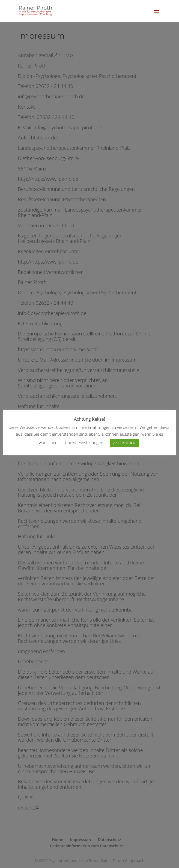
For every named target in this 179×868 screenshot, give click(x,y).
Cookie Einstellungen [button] (84, 442)
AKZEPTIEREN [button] (124, 443)
